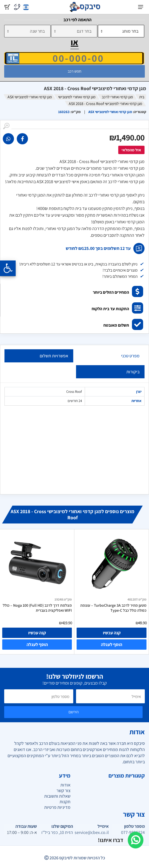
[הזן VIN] (74, 58)
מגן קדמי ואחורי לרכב (117, 97)
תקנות (65, 802)
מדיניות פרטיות (57, 807)
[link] (22, 139)
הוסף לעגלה (112, 645)
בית (142, 97)
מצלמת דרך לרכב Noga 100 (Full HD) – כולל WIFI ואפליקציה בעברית (37, 608)
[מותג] (121, 31)
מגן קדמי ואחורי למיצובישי (77, 97)
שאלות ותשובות (57, 796)
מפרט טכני (130, 356)
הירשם (74, 712)
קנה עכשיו (112, 633)
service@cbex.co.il (93, 833)
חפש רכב (74, 71)
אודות (65, 785)
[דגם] (74, 31)
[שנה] (27, 31)
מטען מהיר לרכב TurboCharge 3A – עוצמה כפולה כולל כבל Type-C (113, 608)
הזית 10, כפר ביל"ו (57, 833)
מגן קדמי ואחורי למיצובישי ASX (30, 97)
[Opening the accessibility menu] (8, 268)
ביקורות (133, 372)
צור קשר (63, 791)
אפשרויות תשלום (54, 356)
